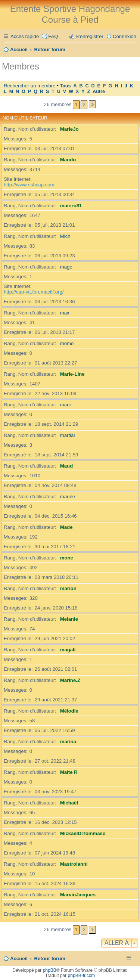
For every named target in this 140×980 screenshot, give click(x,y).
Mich (65, 236)
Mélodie (69, 711)
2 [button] (84, 105)
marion (68, 588)
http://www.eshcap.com (29, 185)
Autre (99, 92)
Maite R (69, 772)
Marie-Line (72, 374)
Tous (65, 86)
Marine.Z (70, 680)
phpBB (50, 970)
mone (67, 558)
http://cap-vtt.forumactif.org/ (34, 292)
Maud (66, 466)
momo (67, 343)
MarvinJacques (78, 895)
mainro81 (71, 206)
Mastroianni (74, 864)
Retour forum (50, 959)
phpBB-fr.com (82, 976)
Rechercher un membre (30, 86)
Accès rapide (25, 36)
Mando (68, 160)
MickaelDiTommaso (83, 833)
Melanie (69, 619)
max (65, 313)
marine (68, 497)
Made (66, 527)
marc (66, 405)
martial (68, 435)
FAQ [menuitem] (53, 36)
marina (68, 742)
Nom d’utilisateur (25, 118)
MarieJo (69, 129)
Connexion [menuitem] (125, 36)
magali (68, 650)
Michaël (69, 803)
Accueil (19, 959)
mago (66, 267)
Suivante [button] (92, 104)
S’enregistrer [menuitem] (89, 36)
